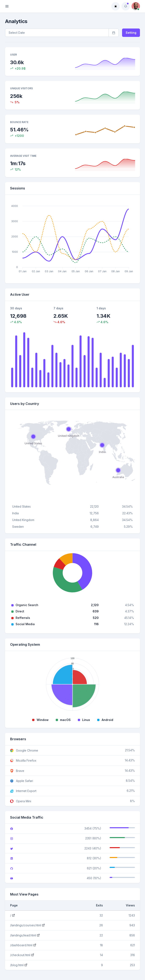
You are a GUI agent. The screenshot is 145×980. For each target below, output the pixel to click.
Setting (131, 33)
